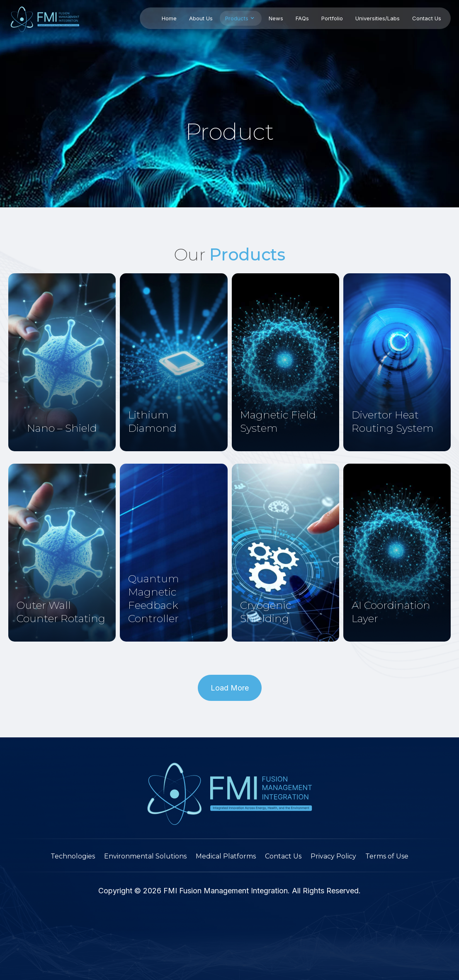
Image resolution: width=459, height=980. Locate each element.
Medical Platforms (226, 856)
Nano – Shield (62, 428)
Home (169, 18)
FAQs (302, 18)
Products (241, 18)
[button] (230, 688)
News (276, 18)
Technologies (73, 856)
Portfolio (332, 18)
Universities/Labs (378, 18)
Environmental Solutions (145, 856)
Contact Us (427, 18)
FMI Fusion (181, 891)
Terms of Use (387, 856)
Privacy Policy (333, 856)
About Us (201, 18)
